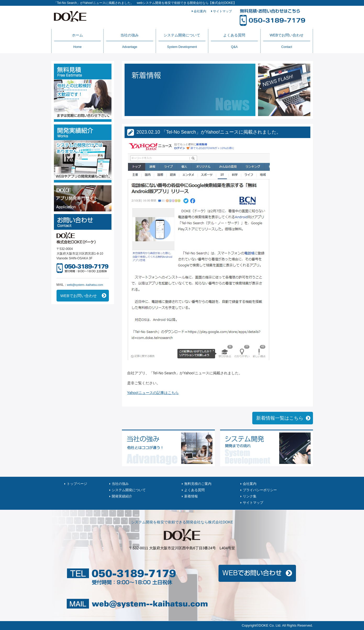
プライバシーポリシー (260, 490)
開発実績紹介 (122, 496)
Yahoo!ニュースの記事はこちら (153, 393)
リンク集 (250, 496)
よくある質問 (234, 41)
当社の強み (130, 41)
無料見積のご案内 (198, 484)
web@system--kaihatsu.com (85, 285)
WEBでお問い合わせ (287, 41)
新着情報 (191, 496)
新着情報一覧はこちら (280, 418)
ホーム (77, 41)
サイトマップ (222, 11)
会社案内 (199, 11)
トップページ (77, 484)
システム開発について (182, 41)
